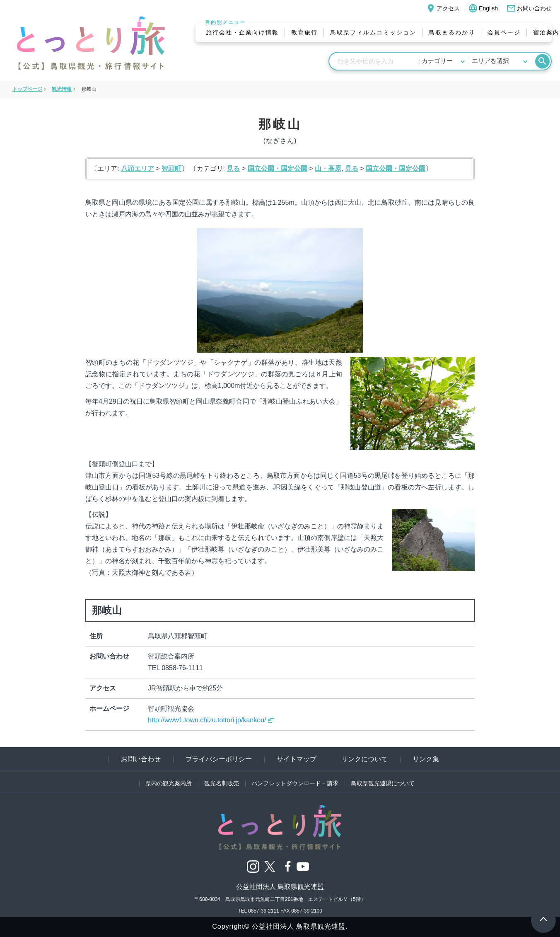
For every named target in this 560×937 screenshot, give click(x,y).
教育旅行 (304, 32)
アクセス (443, 8)
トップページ (27, 89)
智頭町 (171, 168)
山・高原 (328, 168)
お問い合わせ (529, 8)
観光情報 (62, 89)
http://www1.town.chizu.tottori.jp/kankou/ (207, 720)
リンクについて (364, 759)
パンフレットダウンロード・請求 (295, 783)
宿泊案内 (546, 32)
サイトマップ (297, 759)
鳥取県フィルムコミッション (373, 32)
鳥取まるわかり (452, 32)
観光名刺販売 (222, 783)
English (483, 8)
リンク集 (426, 759)
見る (233, 168)
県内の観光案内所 (169, 783)
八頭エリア (138, 168)
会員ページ (504, 32)
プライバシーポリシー (219, 759)
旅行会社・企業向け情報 (242, 32)
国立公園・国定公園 (278, 168)
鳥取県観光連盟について (383, 783)
